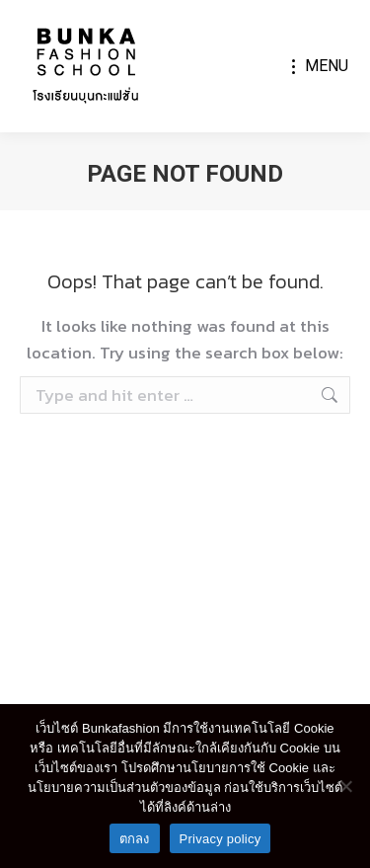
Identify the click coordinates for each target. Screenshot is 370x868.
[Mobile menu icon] (320, 66)
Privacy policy (221, 839)
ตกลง (135, 839)
